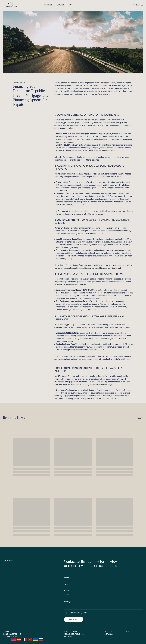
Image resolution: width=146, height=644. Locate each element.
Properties (48, 5)
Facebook (108, 631)
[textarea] (103, 604)
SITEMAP (6, 631)
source (78, 142)
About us (60, 5)
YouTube (128, 631)
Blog (71, 5)
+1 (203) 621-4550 (70, 631)
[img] (11, 5)
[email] (103, 585)
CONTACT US (74, 619)
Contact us (138, 5)
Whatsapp (68, 637)
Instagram (109, 634)
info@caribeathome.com (74, 634)
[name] (103, 578)
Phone (67, 590)
